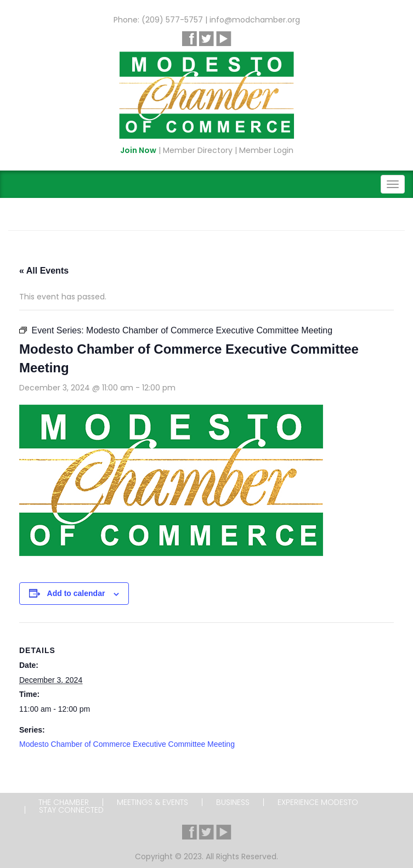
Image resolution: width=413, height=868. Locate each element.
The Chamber (64, 802)
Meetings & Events (152, 802)
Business (233, 802)
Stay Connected (71, 810)
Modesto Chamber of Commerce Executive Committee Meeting (127, 744)
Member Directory (198, 150)
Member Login (266, 150)
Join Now (138, 150)
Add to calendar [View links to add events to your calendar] (76, 593)
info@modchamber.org (255, 20)
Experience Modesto (318, 802)
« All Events (44, 271)
